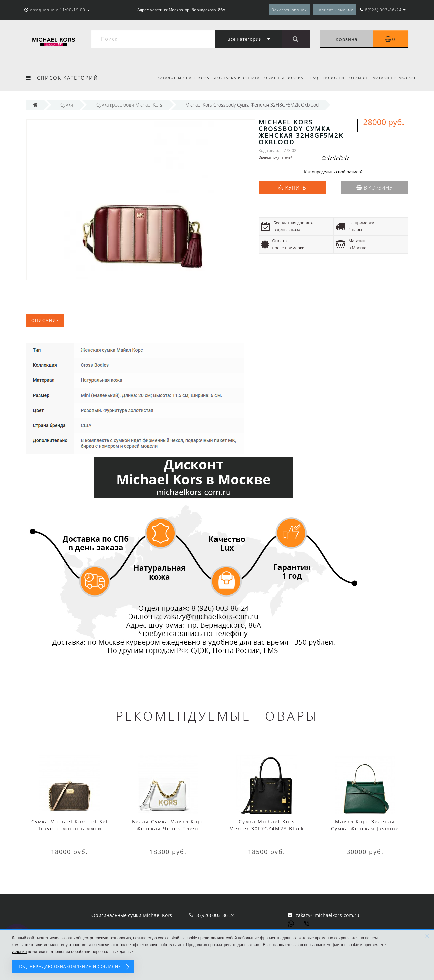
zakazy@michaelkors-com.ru (327, 915)
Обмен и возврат (281, 78)
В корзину (374, 188)
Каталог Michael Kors (177, 78)
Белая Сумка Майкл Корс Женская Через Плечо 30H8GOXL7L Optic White (168, 828)
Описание (45, 320)
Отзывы (358, 78)
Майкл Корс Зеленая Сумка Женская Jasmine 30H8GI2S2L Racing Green (365, 828)
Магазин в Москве (395, 78)
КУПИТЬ (295, 188)
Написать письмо (335, 10)
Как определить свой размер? (333, 172)
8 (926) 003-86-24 (215, 915)
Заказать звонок (289, 10)
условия (19, 952)
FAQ (312, 78)
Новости (332, 78)
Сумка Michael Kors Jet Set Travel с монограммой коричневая (70, 828)
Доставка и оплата (232, 78)
